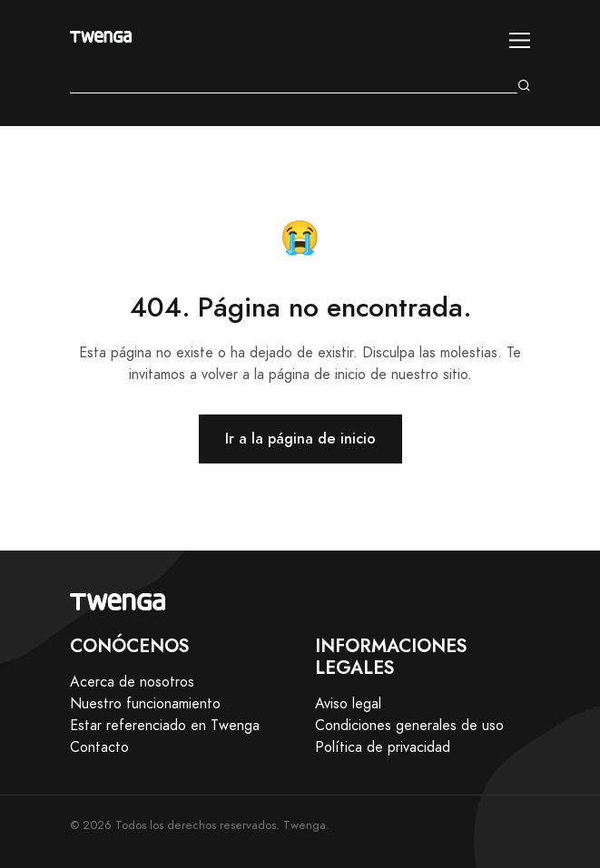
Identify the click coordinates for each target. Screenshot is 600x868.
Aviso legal (348, 704)
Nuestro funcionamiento (145, 704)
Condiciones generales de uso (409, 726)
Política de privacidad (383, 747)
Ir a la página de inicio (300, 439)
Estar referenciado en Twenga (165, 726)
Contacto (99, 747)
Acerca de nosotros (132, 682)
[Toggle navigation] (520, 40)
